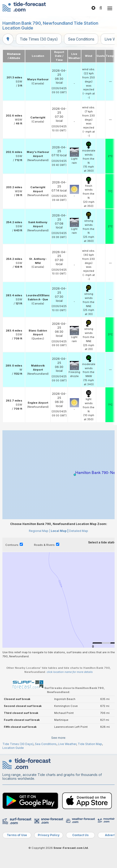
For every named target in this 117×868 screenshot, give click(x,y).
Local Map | (60, 531)
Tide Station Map (90, 744)
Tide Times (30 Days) (39, 39)
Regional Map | (39, 531)
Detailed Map (79, 531)
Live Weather (67, 744)
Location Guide (13, 748)
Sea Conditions (81, 39)
